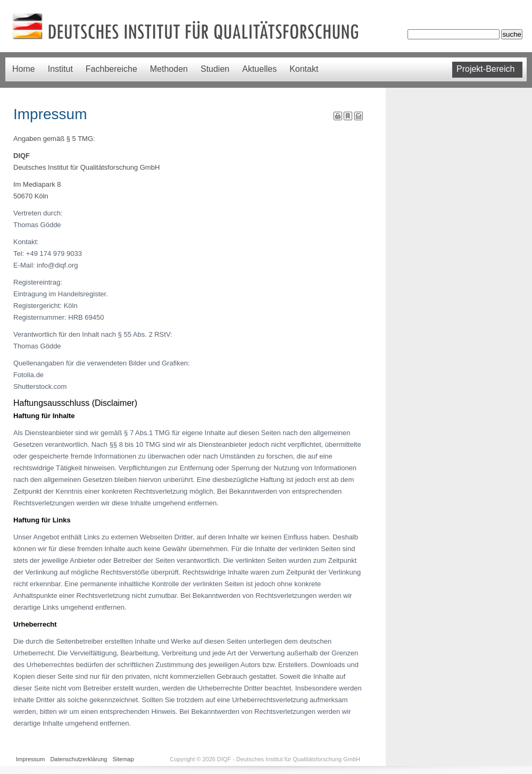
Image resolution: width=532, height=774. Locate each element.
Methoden (169, 69)
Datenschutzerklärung (78, 759)
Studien (215, 69)
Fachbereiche (111, 69)
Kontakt (304, 69)
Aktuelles (259, 69)
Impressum (30, 759)
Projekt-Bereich (485, 69)
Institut (60, 69)
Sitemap (123, 759)
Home (24, 69)
